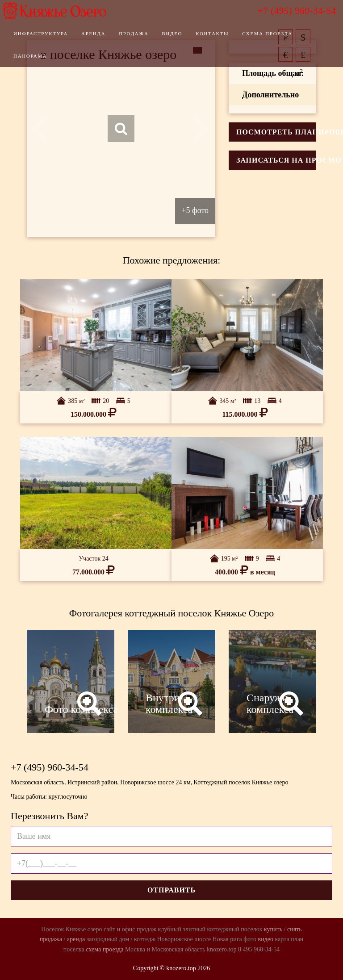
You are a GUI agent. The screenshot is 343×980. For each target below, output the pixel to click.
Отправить (171, 890)
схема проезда (105, 949)
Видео (185, 38)
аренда (76, 939)
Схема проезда (281, 38)
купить (273, 929)
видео (266, 939)
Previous (46, 129)
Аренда (107, 38)
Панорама (44, 60)
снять (295, 929)
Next (197, 129)
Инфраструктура (54, 38)
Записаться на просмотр (276, 160)
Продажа (147, 38)
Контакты (226, 38)
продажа (51, 939)
